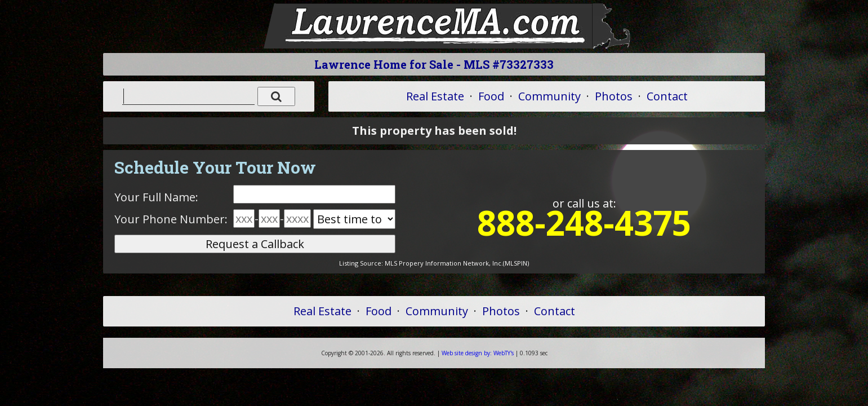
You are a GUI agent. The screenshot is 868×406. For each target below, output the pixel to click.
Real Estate (435, 96)
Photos (614, 96)
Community (549, 96)
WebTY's (478, 353)
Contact (667, 96)
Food (491, 96)
